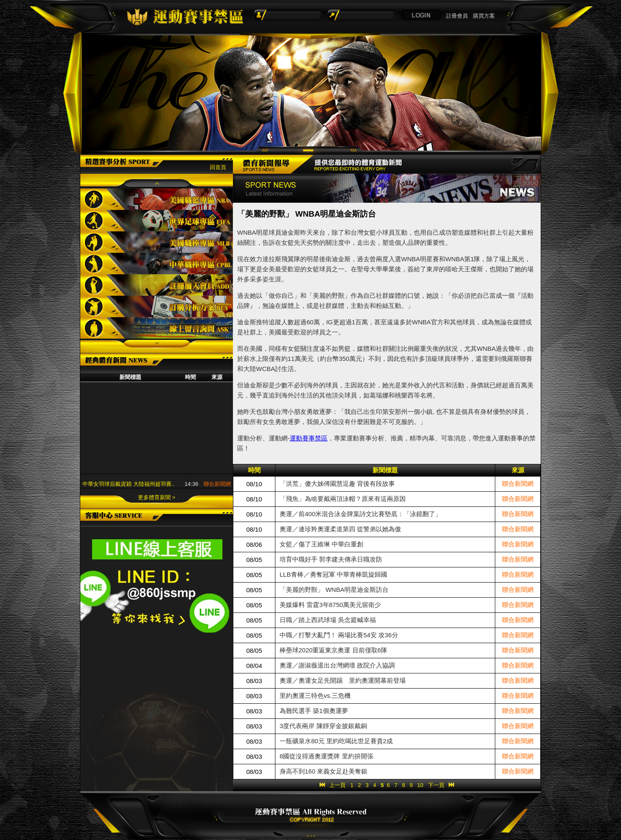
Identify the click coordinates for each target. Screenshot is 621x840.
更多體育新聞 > (157, 497)
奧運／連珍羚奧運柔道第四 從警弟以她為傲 (340, 529)
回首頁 (218, 167)
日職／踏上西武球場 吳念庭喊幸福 (328, 620)
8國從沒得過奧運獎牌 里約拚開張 (326, 756)
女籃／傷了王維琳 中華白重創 (321, 544)
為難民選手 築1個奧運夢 (314, 711)
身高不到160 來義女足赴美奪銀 (324, 771)
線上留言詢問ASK (157, 328)
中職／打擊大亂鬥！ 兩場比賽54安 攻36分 (339, 635)
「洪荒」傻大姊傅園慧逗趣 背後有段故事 (337, 484)
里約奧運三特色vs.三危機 (315, 696)
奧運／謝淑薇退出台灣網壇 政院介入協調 (337, 665)
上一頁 (337, 785)
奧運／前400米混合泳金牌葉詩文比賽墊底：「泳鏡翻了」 (361, 514)
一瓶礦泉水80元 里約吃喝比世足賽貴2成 (336, 741)
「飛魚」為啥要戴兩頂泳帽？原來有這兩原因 (343, 499)
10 (420, 785)
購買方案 (484, 16)
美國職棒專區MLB (157, 242)
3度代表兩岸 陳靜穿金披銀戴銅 (323, 726)
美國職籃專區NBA (157, 199)
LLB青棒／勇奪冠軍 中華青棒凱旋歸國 (333, 574)
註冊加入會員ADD (157, 285)
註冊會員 (457, 16)
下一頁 (436, 785)
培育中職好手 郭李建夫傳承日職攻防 (331, 559)
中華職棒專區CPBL (157, 264)
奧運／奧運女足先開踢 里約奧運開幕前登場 (343, 680)
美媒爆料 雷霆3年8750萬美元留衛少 (330, 605)
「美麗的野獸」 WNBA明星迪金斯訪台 (334, 590)
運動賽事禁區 (309, 438)
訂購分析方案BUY (157, 306)
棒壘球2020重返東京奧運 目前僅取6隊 (333, 650)
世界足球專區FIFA (157, 221)
